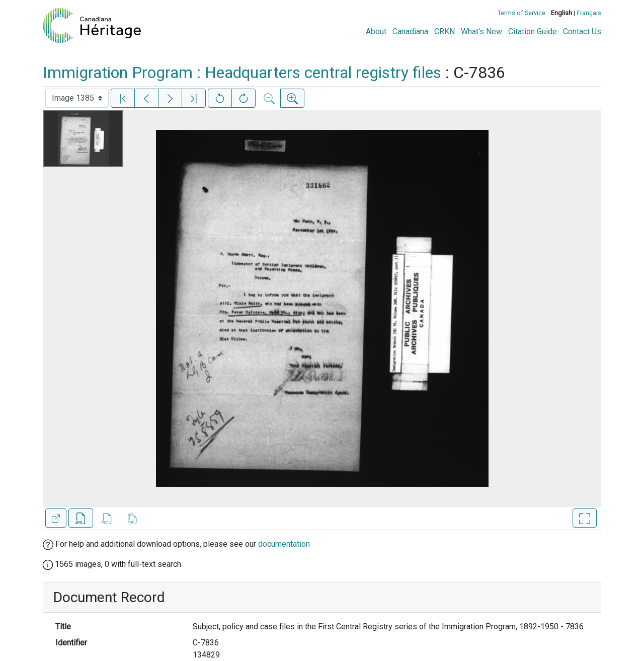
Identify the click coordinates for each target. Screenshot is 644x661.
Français (589, 13)
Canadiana (410, 31)
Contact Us (582, 31)
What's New (481, 31)
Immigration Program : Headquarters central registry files (242, 72)
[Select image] (77, 98)
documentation (284, 544)
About (376, 31)
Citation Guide (533, 31)
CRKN (445, 31)
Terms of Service (521, 13)
